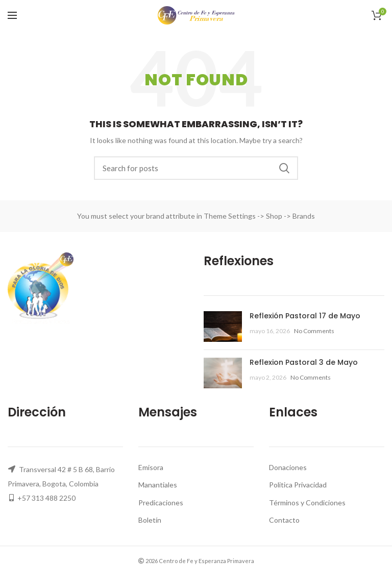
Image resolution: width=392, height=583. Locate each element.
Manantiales (158, 485)
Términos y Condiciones (307, 503)
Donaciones (288, 467)
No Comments (314, 331)
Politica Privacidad (298, 485)
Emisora (151, 467)
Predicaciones (161, 503)
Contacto (284, 520)
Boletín (150, 520)
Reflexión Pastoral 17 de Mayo (305, 316)
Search (284, 168)
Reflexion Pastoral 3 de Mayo (304, 362)
